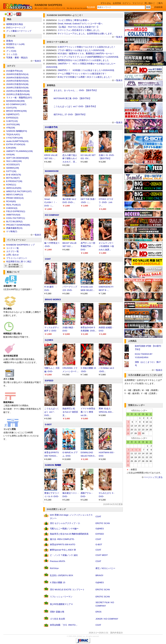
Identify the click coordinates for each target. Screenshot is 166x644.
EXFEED (49, 381)
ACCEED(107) (13, 164)
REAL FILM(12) (13, 205)
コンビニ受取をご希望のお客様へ (73, 20)
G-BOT (48, 424)
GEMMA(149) (13, 168)
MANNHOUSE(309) (15, 101)
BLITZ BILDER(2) (14, 221)
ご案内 (159, 3)
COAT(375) (12, 108)
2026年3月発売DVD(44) (17, 81)
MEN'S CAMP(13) (15, 195)
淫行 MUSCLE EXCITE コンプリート (67, 590)
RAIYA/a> (54, 568)
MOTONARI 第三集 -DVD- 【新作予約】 (72, 98)
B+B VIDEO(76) (14, 175)
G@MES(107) (13, 114)
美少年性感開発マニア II (61, 604)
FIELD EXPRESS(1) (16, 211)
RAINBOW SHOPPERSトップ (20, 245)
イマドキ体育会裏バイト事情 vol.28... (88, 412)
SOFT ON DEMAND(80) (18, 158)
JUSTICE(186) (13, 124)
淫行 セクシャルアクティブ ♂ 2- (65, 523)
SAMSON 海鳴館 (53, 465)
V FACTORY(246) (15, 138)
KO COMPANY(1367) (16, 104)
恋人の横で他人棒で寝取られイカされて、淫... (70, 159)
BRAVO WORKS (53, 299)
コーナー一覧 (13, 248)
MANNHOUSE (52, 171)
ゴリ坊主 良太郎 (58, 619)
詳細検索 (158, 7)
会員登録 (117, 3)
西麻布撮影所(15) (14, 228)
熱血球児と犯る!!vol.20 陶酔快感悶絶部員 (69, 534)
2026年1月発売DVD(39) (17, 88)
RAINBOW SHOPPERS (48, 5)
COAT (48, 259)
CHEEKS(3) (12, 208)
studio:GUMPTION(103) (17, 141)
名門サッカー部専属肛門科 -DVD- (88, 246)
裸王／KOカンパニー (105, 568)
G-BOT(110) (12, 121)
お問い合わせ (13, 255)
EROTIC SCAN (103, 523)
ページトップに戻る (153, 477)
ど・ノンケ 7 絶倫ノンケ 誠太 (64, 555)
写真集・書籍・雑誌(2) (17, 58)
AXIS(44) (11, 155)
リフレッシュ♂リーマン (61, 597)
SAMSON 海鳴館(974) (17, 131)
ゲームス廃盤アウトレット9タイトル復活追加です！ (82, 74)
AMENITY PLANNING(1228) (20, 151)
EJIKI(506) (11, 148)
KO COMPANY (52, 215)
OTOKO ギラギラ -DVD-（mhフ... (106, 202)
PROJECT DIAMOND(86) (18, 225)
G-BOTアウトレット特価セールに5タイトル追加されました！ (87, 47)
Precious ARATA (58, 561)
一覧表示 (37, 61)
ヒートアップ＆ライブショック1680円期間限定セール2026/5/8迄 (88, 57)
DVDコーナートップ (16, 28)
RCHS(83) (11, 201)
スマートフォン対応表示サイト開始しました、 (80, 30)
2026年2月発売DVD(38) (17, 84)
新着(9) (10, 41)
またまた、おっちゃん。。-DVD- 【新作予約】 (76, 90)
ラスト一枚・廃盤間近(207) (19, 98)
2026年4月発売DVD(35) (17, 78)
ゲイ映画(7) (12, 231)
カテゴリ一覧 (13, 251)
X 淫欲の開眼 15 (58, 582)
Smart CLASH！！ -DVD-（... (50, 202)
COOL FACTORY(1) (16, 218)
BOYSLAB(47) (13, 178)
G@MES (49, 340)
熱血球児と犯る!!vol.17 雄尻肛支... (70, 412)
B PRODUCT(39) (14, 181)
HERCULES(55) (14, 188)
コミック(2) (12, 54)
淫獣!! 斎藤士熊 (57, 612)
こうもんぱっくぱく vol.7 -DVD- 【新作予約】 (75, 106)
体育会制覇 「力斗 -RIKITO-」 (64, 625)
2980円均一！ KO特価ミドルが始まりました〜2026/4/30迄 (86, 70)
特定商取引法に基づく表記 (19, 262)
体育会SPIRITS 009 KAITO (63, 544)
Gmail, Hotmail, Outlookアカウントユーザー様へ (80, 24)
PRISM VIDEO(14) (15, 198)
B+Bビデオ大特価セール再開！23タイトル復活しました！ (85, 77)
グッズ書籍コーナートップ (19, 31)
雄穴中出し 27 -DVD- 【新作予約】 (70, 114)
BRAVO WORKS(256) (17, 111)
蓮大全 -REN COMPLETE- (62, 539)
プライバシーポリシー (17, 258)
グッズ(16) (11, 51)
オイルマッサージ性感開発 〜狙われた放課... (106, 246)
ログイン (127, 3)
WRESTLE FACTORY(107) (19, 191)
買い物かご (150, 3)
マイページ (138, 3)
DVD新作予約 (51, 127)
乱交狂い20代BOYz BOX (61, 575)
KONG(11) (11, 185)
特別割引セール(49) (15, 44)
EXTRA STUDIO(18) (16, 144)
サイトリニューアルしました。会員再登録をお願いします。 (86, 34)
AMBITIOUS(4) (13, 215)
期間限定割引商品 (15, 24)
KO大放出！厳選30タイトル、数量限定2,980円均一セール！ (86, 53)
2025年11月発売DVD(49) (18, 94)
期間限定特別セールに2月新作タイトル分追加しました (83, 60)
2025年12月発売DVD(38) (18, 91)
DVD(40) (10, 48)
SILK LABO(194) (14, 161)
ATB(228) (11, 128)
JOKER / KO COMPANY (107, 619)
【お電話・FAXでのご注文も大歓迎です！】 (78, 27)
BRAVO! (99, 575)
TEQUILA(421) (13, 134)
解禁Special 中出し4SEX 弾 (63, 550)
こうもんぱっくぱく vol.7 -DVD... (52, 412)
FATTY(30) (11, 171)
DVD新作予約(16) (15, 71)
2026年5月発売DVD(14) (17, 74)
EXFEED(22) (12, 118)
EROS (98, 612)
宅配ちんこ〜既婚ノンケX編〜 (64, 529)
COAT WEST (102, 555)
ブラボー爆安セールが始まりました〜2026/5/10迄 (81, 50)
